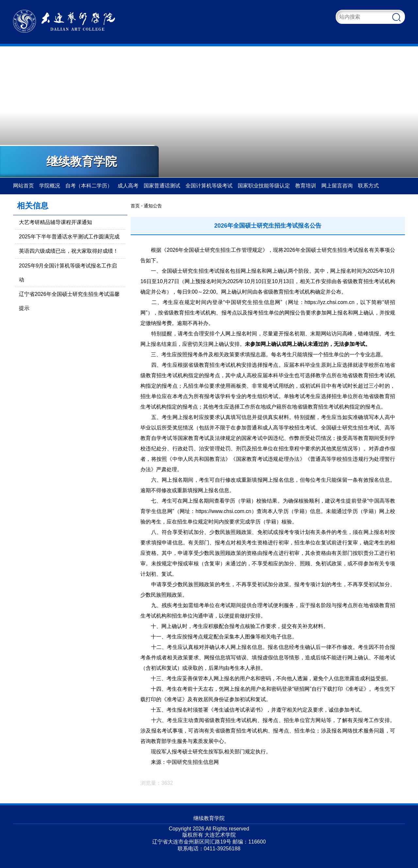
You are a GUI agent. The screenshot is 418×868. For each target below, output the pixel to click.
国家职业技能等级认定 (264, 186)
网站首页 (24, 186)
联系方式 (368, 186)
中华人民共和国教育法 (199, 459)
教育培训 (306, 186)
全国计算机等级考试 (209, 186)
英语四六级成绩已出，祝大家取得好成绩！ (69, 251)
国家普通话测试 (162, 186)
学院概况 (50, 186)
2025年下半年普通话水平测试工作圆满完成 (69, 237)
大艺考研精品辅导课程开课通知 (56, 222)
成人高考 (128, 186)
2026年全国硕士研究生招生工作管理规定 (215, 250)
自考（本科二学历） (89, 186)
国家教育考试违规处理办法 (268, 459)
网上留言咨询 (337, 186)
